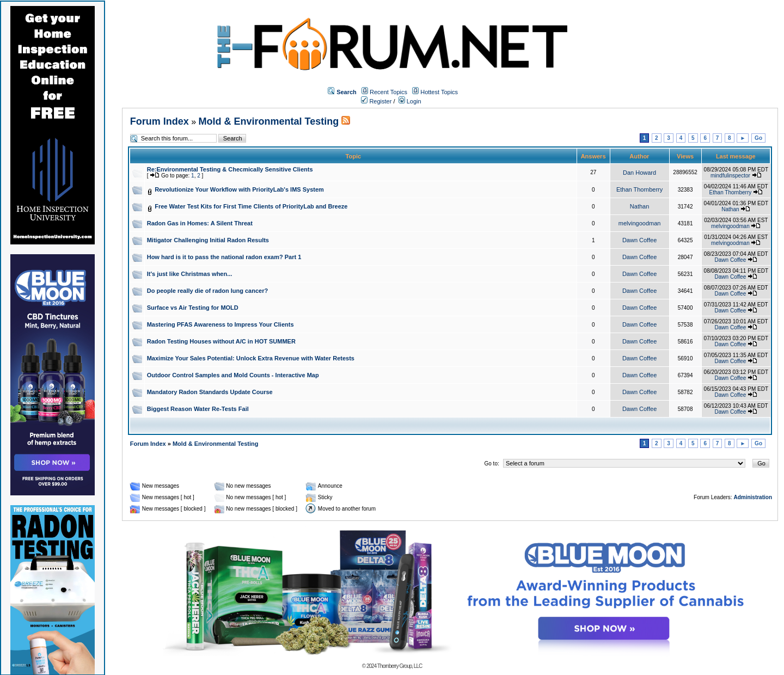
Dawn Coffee (639, 240)
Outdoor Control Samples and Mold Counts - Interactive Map (233, 375)
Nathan (639, 206)
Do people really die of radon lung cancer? (208, 291)
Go (758, 138)
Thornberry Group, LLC (400, 666)
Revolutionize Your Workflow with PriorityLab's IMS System (239, 189)
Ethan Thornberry (639, 189)
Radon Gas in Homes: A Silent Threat (200, 223)
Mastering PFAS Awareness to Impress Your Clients (220, 324)
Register (376, 101)
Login (410, 101)
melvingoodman (640, 223)
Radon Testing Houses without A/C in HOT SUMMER (221, 341)
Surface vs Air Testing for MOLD (193, 308)
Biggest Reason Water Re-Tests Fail (198, 409)
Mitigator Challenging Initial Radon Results (208, 240)
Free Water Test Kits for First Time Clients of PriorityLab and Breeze (251, 206)
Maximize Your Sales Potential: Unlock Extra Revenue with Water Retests (251, 358)
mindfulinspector (730, 176)
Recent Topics (388, 92)
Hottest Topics (439, 92)
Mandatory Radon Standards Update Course (210, 392)
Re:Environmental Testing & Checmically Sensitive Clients (230, 169)
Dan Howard (639, 173)
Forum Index (160, 121)
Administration (753, 497)
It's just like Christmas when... (190, 274)
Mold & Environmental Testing (269, 121)
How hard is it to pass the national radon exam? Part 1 (224, 257)
